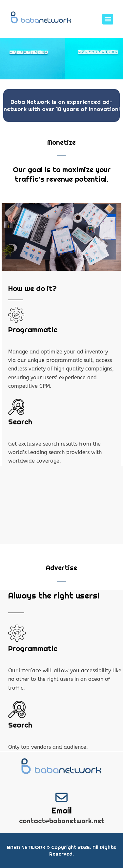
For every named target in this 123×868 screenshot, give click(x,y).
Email (62, 811)
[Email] (61, 797)
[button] (108, 19)
